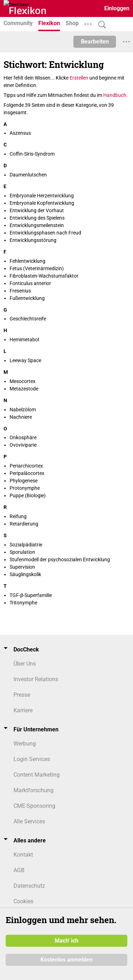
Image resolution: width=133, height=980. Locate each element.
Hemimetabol (24, 340)
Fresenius (20, 291)
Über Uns (25, 664)
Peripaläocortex (27, 473)
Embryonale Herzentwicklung (42, 196)
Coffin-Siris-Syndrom (32, 154)
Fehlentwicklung (27, 261)
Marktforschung (34, 790)
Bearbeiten (95, 42)
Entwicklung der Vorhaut (37, 210)
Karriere (23, 710)
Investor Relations (36, 679)
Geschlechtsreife (28, 319)
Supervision (22, 567)
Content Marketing (37, 775)
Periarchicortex (26, 466)
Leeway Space (25, 360)
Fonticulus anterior (30, 283)
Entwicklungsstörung (33, 240)
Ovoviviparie (23, 445)
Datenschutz (29, 886)
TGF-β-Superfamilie (31, 595)
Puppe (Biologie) (28, 495)
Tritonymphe (23, 603)
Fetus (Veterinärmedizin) (37, 268)
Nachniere (21, 417)
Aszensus (20, 133)
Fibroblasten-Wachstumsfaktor (44, 276)
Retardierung (24, 524)
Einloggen (117, 8)
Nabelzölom (23, 410)
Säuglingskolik (25, 574)
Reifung (18, 516)
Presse (22, 695)
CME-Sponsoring (34, 806)
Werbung (25, 744)
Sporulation (22, 552)
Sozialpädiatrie (26, 545)
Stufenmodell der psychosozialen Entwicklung (60, 559)
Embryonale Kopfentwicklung (42, 203)
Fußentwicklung (27, 298)
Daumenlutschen (28, 175)
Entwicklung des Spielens (37, 218)
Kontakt (23, 855)
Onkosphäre (23, 437)
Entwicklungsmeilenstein (37, 225)
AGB (19, 870)
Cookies (23, 901)
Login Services (32, 759)
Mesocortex (23, 381)
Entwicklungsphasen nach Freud (45, 233)
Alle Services (29, 821)
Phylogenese (24, 481)
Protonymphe (25, 488)
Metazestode (24, 389)
